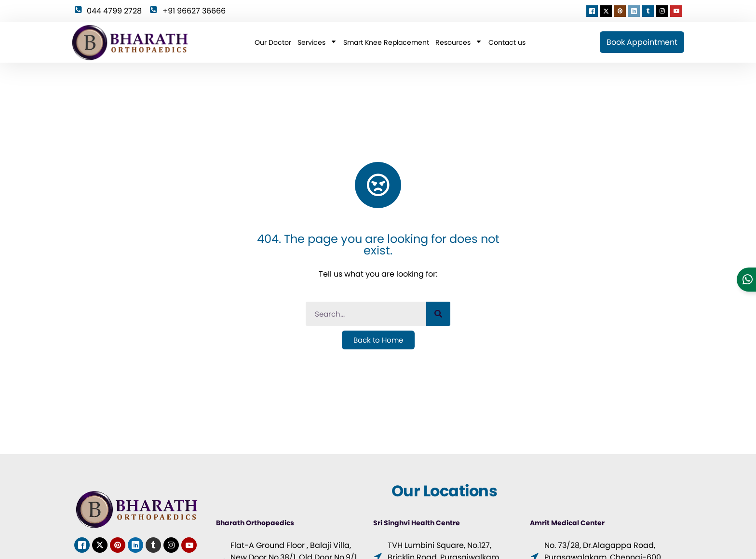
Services (317, 42)
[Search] (438, 314)
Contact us (507, 42)
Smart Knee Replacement (386, 42)
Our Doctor (273, 42)
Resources (459, 42)
